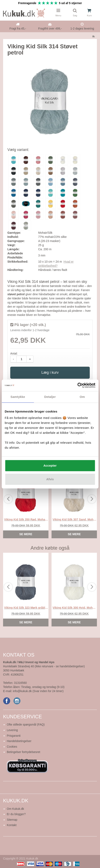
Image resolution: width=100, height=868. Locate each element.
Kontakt (12, 825)
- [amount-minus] (13, 359)
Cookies (12, 747)
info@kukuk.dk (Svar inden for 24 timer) (38, 691)
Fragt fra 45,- (18, 28)
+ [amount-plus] (30, 359)
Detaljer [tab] (50, 397)
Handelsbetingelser (19, 741)
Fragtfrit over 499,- (50, 28)
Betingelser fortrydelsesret (24, 752)
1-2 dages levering (82, 28)
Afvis (50, 479)
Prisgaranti (14, 736)
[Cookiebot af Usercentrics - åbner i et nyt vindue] (77, 385)
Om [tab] (82, 397)
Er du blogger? (16, 814)
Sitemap (12, 820)
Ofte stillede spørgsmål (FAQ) (26, 725)
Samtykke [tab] (18, 397)
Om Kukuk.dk (15, 809)
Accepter (50, 465)
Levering (12, 730)
